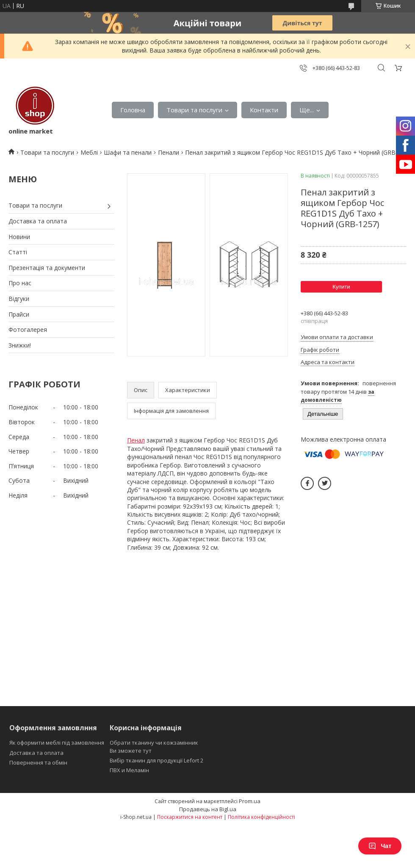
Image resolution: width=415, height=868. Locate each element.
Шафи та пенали (128, 152)
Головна (133, 110)
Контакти (264, 110)
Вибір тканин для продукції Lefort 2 (156, 760)
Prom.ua (250, 801)
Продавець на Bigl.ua (208, 809)
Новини (19, 237)
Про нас (20, 283)
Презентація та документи (47, 268)
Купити (341, 287)
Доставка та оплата (38, 221)
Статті (18, 252)
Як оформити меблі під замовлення (57, 743)
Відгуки (19, 299)
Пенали (169, 152)
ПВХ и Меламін (129, 770)
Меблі (89, 152)
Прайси (19, 314)
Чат (380, 846)
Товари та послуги (194, 110)
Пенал (136, 440)
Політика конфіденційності (261, 817)
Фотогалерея (28, 330)
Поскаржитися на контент (190, 817)
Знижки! (20, 345)
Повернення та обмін (38, 762)
